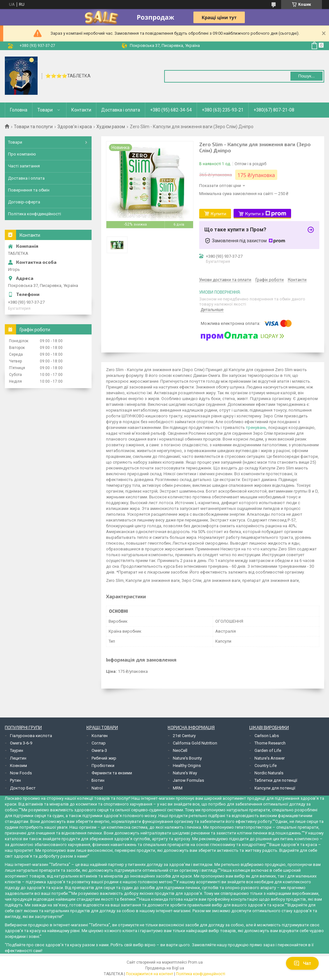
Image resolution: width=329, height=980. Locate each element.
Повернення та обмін (29, 190)
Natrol (97, 788)
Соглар (99, 743)
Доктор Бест (23, 788)
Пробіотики (103, 766)
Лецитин (18, 758)
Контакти (81, 110)
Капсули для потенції (275, 788)
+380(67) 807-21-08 (274, 110)
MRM (178, 788)
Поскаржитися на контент (150, 974)
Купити (218, 214)
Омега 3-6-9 (21, 743)
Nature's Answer (270, 758)
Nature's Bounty (187, 758)
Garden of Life (268, 750)
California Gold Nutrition (195, 743)
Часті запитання (24, 166)
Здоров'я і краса (75, 127)
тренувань (256, 428)
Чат (302, 963)
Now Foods (21, 773)
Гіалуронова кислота (31, 736)
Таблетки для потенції (276, 780)
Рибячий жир (104, 758)
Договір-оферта (24, 202)
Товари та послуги (33, 127)
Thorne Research (270, 743)
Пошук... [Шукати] (306, 76)
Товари (45, 110)
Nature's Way (185, 773)
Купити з (266, 214)
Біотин (98, 780)
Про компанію (22, 154)
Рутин (15, 780)
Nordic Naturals (269, 773)
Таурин (17, 750)
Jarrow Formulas (188, 780)
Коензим (18, 766)
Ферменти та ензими (112, 773)
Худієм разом (111, 127)
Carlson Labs (267, 736)
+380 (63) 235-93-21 (223, 110)
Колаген (100, 736)
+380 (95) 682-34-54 (171, 110)
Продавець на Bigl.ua (165, 968)
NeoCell (180, 750)
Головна (19, 110)
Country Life (266, 766)
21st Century (184, 736)
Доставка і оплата (121, 110)
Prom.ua (195, 962)
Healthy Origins (187, 766)
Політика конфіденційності (35, 214)
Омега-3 (99, 750)
